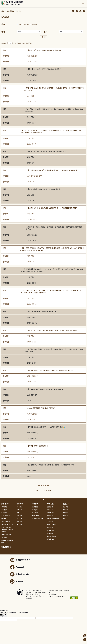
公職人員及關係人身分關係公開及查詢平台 (7, 530)
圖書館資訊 (10, 11)
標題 (5, 50)
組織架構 (20, 510)
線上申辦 (50, 516)
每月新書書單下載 (38, 519)
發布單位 (6, 56)
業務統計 (65, 513)
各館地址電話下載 (7, 525)
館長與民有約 (52, 525)
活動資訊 (4, 510)
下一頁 (46, 486)
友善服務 (50, 522)
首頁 (3, 11)
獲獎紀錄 (65, 516)
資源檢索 (35, 504)
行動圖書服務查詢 (53, 519)
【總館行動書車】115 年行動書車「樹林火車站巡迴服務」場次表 (50, 371)
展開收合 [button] (43, 500)
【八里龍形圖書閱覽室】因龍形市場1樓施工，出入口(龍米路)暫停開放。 (53, 170)
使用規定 (20, 507)
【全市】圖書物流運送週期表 (38, 446)
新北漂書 (50, 533)
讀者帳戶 (35, 510)
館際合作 (50, 507)
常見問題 (20, 522)
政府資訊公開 (6, 516)
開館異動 (27, 25)
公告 (20, 24)
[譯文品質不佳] (5, 615)
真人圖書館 (51, 530)
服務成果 (66, 504)
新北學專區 (51, 539)
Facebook (17, 567)
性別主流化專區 (6, 535)
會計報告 (4, 537)
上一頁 (41, 486)
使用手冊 (20, 525)
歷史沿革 (20, 519)
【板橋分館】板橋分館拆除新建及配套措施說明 (44, 50)
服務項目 (20, 516)
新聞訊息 (35, 25)
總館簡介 (4, 519)
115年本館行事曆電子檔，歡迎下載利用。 (42, 408)
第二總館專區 (6, 547)
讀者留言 (50, 510)
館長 (18, 513)
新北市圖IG (17, 581)
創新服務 (65, 510)
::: (1, 1)
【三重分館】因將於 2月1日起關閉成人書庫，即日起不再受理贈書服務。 (53, 330)
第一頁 (39, 486)
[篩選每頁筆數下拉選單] (10, 43)
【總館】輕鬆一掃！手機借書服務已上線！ (43, 312)
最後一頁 (48, 486)
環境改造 (65, 507)
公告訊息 (4, 507)
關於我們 (20, 504)
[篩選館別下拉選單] (71, 32)
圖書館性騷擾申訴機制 (7, 541)
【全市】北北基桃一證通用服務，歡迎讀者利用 (44, 69)
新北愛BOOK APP (20, 560)
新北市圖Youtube (20, 574)
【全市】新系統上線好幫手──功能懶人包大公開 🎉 (46, 427)
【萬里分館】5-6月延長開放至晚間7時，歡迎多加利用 (47, 152)
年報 (64, 519)
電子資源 (35, 513)
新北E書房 (35, 516)
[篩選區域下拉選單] (29, 32)
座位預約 (50, 527)
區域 (3, 32)
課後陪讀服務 (52, 536)
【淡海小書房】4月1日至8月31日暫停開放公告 (44, 189)
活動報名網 (51, 513)
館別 (45, 32)
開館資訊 (4, 513)
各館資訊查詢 (6, 522)
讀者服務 (50, 504)
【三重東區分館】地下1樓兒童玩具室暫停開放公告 (45, 389)
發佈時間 (6, 62)
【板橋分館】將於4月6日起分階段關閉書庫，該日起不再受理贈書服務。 (53, 208)
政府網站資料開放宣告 (56, 590)
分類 (3, 25)
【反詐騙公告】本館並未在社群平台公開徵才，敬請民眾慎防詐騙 (51, 465)
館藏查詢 (35, 507)
